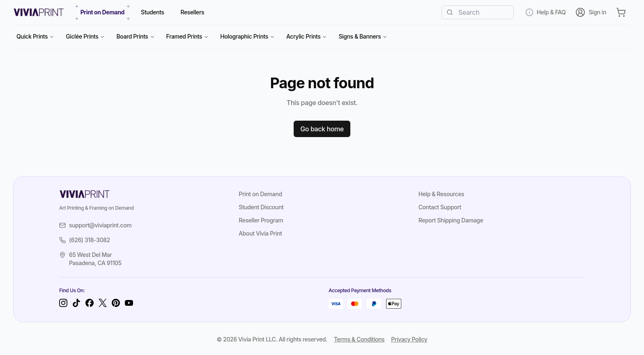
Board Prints (135, 36)
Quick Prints (35, 36)
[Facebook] (90, 303)
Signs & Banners (363, 36)
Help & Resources (442, 194)
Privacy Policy (409, 339)
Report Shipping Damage (451, 220)
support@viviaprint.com (95, 225)
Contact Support (440, 207)
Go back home (322, 129)
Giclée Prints (85, 36)
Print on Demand (260, 194)
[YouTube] (129, 303)
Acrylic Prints (307, 36)
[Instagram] (63, 303)
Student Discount (261, 207)
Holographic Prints (247, 36)
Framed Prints (188, 36)
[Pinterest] (116, 303)
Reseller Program (261, 220)
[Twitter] (103, 303)
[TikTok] (76, 303)
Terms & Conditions (359, 339)
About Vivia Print (260, 233)
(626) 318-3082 (85, 240)
